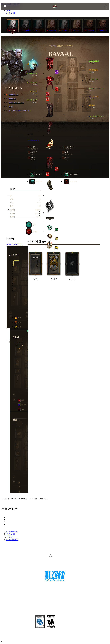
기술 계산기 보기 (15, 244)
